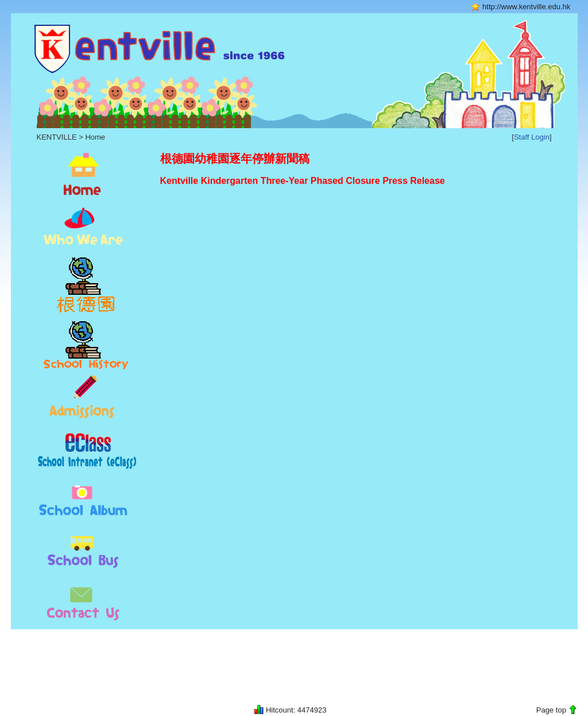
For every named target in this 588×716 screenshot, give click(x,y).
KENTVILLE (57, 137)
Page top (551, 710)
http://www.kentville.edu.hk (526, 7)
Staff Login (532, 137)
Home (95, 137)
